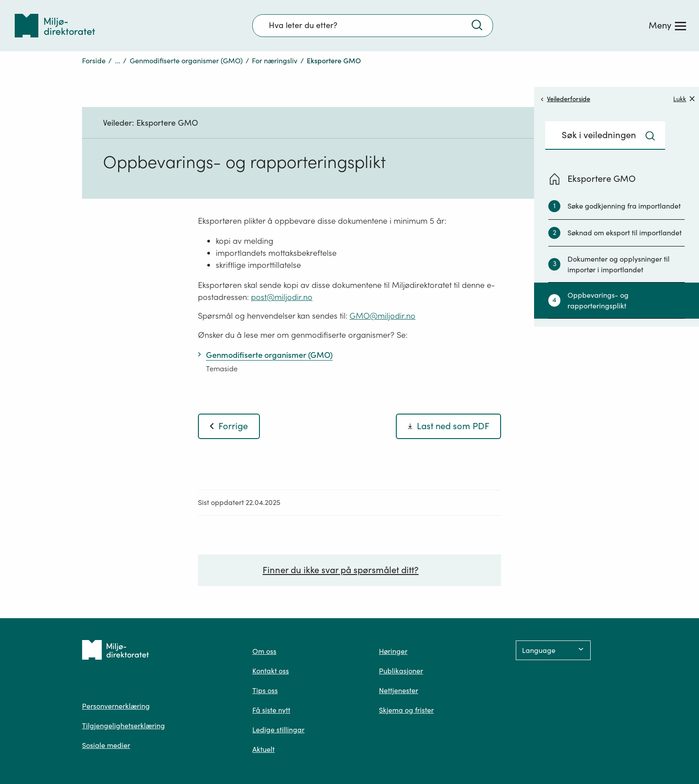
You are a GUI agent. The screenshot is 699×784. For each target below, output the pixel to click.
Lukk (684, 99)
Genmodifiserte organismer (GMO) (186, 61)
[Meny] (667, 25)
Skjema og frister (406, 710)
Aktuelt (263, 749)
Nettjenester (399, 690)
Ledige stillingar (278, 730)
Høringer (393, 651)
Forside (94, 61)
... (118, 61)
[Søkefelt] (373, 25)
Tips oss (265, 690)
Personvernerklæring (116, 706)
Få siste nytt (271, 710)
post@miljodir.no (282, 297)
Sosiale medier (106, 745)
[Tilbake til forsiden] (55, 26)
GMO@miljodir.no (382, 316)
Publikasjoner (401, 671)
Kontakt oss (271, 671)
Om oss (264, 651)
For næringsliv (275, 61)
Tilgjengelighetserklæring (123, 726)
